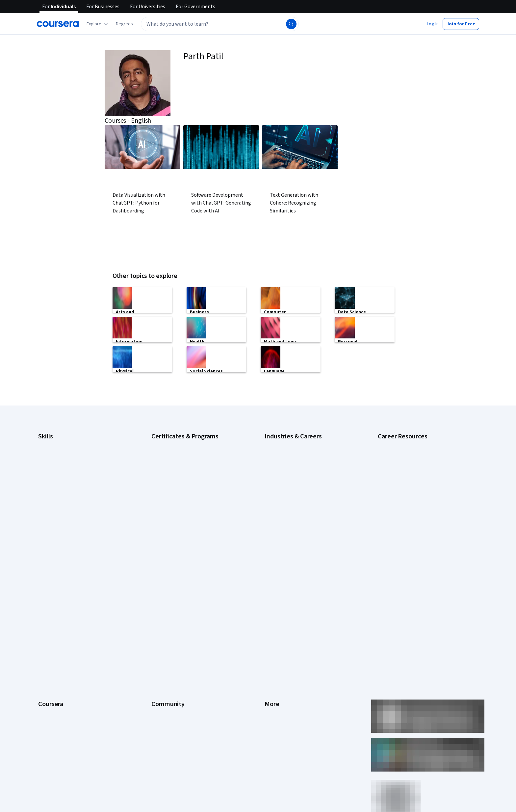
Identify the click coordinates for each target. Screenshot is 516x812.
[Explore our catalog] (98, 24)
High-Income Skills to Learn (404, 470)
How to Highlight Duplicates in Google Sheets (422, 490)
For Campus (50, 692)
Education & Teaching (286, 474)
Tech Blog (161, 633)
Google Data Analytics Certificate (184, 454)
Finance (272, 493)
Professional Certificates (63, 643)
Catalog (46, 623)
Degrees (47, 662)
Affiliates (273, 672)
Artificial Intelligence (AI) (62, 444)
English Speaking (55, 483)
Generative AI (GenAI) (59, 493)
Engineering (276, 483)
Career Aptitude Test (399, 444)
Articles (272, 652)
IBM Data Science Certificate (179, 503)
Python (45, 533)
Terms (271, 603)
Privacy (272, 613)
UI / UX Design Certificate (176, 533)
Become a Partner (56, 702)
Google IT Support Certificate (181, 464)
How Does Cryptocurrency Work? (410, 480)
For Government (54, 682)
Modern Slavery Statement (291, 682)
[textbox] (220, 24)
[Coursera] (58, 24)
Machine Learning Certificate (179, 513)
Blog (156, 613)
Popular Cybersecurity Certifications (414, 510)
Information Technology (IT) (292, 523)
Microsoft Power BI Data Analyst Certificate (193, 523)
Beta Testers (164, 603)
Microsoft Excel (53, 503)
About (44, 583)
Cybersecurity (52, 454)
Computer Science (283, 454)
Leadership (49, 603)
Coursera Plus (52, 633)
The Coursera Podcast (174, 623)
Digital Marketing (55, 474)
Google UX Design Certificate (180, 483)
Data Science (277, 464)
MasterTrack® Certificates (64, 652)
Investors (274, 593)
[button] (124, 24)
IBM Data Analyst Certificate (179, 493)
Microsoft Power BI (57, 513)
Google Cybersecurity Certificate (184, 444)
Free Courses (52, 722)
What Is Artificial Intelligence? (406, 539)
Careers (46, 613)
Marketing (274, 533)
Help (269, 623)
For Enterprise (52, 672)
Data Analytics (52, 464)
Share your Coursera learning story (73, 731)
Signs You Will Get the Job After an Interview (421, 529)
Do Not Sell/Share (282, 692)
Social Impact (51, 712)
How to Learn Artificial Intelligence (411, 500)
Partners (160, 593)
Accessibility (277, 633)
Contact (272, 643)
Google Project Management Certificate (191, 474)
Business (273, 444)
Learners (160, 583)
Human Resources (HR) (287, 513)
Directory (274, 662)
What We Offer (52, 593)
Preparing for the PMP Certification (412, 520)
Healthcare (275, 503)
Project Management (59, 523)
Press (270, 583)
